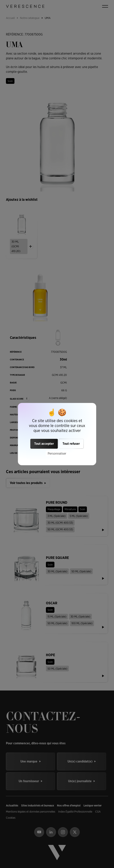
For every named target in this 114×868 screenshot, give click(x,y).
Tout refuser (71, 444)
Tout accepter (44, 444)
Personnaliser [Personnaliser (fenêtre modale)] (57, 453)
